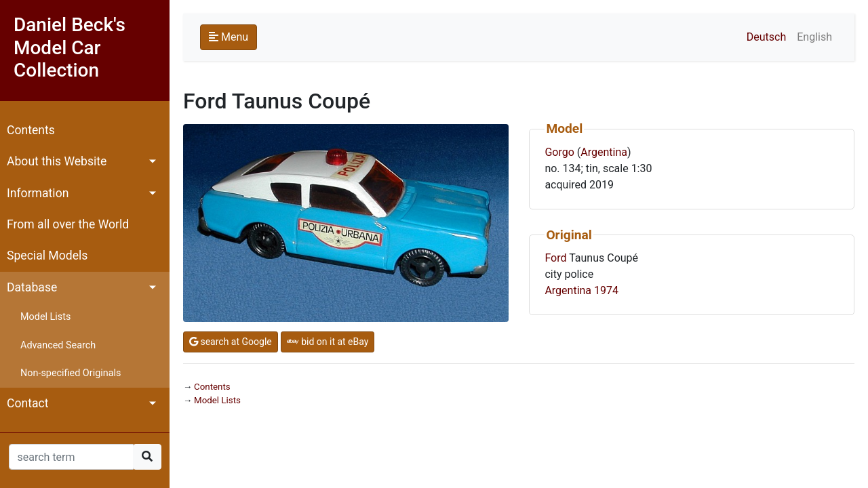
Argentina (604, 152)
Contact (28, 403)
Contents (31, 130)
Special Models (47, 256)
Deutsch (766, 37)
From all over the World (68, 224)
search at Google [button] (231, 342)
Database (32, 287)
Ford (555, 258)
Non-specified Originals (71, 373)
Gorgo (559, 152)
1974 (606, 290)
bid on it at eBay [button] (328, 342)
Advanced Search (58, 345)
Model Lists (45, 317)
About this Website (57, 161)
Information (38, 193)
